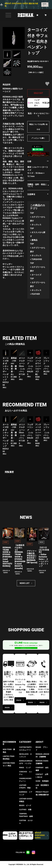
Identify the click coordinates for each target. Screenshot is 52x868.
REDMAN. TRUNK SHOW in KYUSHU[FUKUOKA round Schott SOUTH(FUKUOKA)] (7, 557)
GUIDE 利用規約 (42, 781)
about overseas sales (41, 835)
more (45, 4)
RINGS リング (25, 768)
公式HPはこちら (13, 835)
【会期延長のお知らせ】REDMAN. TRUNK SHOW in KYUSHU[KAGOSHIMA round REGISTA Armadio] (20, 557)
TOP (32, 213)
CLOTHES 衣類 (25, 810)
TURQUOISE (37, 259)
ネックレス (36, 225)
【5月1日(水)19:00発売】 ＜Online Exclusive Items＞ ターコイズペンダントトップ (44, 557)
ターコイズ (36, 275)
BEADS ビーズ (25, 805)
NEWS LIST (25, 583)
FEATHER (36, 294)
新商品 (35, 240)
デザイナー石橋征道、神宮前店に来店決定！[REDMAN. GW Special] (32, 557)
